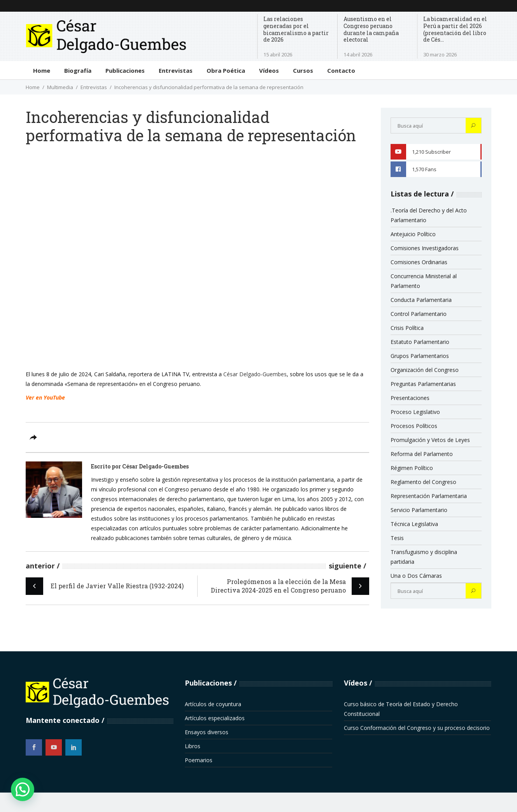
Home (33, 87)
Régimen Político (412, 468)
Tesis (397, 538)
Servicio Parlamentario (419, 510)
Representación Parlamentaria (429, 496)
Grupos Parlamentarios (420, 356)
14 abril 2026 (358, 54)
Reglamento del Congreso (423, 482)
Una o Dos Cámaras (416, 576)
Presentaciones (410, 398)
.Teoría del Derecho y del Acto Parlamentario (429, 215)
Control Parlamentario (419, 314)
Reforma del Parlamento (422, 454)
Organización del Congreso (425, 370)
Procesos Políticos (414, 426)
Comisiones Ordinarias (419, 262)
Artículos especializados (215, 718)
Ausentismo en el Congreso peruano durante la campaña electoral (371, 29)
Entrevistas (94, 87)
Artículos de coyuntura (213, 704)
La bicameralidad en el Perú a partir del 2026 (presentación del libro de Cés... (455, 29)
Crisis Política (407, 328)
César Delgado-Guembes (255, 374)
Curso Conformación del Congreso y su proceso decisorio (417, 728)
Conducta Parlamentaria (421, 300)
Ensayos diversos (207, 732)
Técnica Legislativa (414, 524)
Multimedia (60, 87)
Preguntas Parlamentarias (423, 384)
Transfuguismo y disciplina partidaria (424, 557)
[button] (23, 789)
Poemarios (199, 760)
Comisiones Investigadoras (425, 248)
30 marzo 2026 (440, 54)
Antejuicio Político (413, 234)
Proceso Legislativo (415, 412)
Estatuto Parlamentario (420, 342)
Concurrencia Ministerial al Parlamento (424, 281)
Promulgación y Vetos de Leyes (430, 440)
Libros (193, 746)
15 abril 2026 (278, 54)
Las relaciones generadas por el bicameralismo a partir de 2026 (296, 29)
